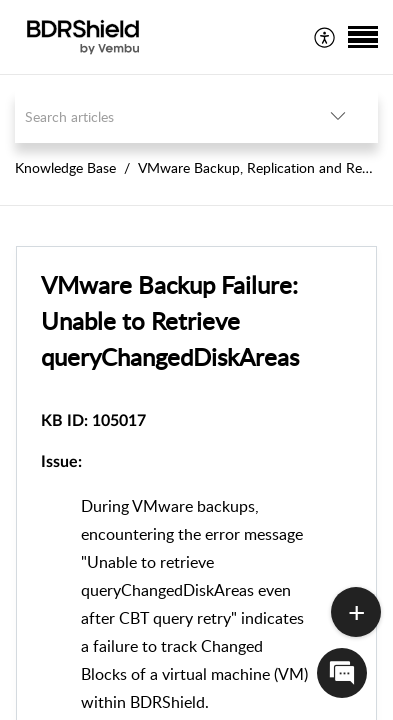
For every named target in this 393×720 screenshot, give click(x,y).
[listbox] (338, 116)
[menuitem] (325, 37)
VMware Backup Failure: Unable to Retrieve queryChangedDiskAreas (170, 320)
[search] (156, 116)
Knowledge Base (65, 167)
